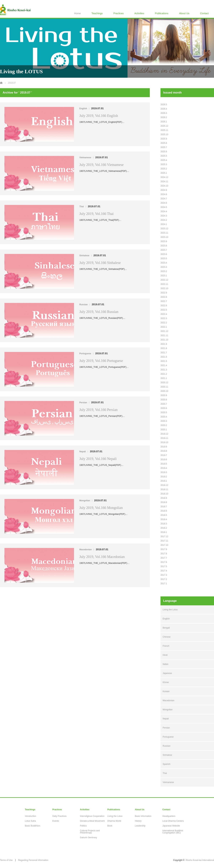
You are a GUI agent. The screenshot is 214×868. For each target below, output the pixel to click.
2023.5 (164, 259)
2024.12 (164, 177)
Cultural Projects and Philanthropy (90, 832)
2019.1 (164, 481)
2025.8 (164, 143)
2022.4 (164, 314)
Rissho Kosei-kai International (200, 860)
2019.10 (164, 442)
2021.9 (164, 344)
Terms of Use (6, 860)
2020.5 (164, 413)
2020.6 (164, 408)
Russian (84, 305)
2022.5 (164, 310)
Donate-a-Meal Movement (92, 821)
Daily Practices (59, 816)
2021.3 (164, 370)
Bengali (166, 628)
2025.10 (164, 135)
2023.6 (164, 254)
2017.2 (164, 579)
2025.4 (164, 160)
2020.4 (164, 417)
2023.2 (164, 271)
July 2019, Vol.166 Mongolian (101, 508)
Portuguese (85, 354)
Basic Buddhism (33, 826)
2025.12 (164, 126)
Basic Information (143, 816)
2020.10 (164, 391)
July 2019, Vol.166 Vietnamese (101, 165)
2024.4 (164, 212)
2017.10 (164, 545)
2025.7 (164, 147)
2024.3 (164, 216)
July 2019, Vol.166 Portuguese (101, 361)
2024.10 (164, 186)
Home (77, 13)
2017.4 (164, 571)
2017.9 (164, 549)
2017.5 (164, 566)
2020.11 (164, 387)
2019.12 (164, 434)
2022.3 (164, 318)
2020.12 (164, 383)
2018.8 (164, 502)
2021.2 (164, 374)
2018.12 (164, 485)
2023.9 (164, 241)
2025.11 (164, 130)
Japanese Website (171, 826)
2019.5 (164, 464)
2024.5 (164, 207)
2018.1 (164, 532)
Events (56, 821)
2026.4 (164, 109)
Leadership (140, 826)
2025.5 (164, 156)
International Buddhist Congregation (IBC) (173, 832)
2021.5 (164, 361)
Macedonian (86, 550)
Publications (162, 13)
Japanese (167, 673)
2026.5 (164, 105)
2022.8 (164, 297)
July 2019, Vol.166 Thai (96, 214)
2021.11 (164, 336)
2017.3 (164, 575)
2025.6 (164, 152)
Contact (204, 13)
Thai (82, 207)
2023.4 (164, 263)
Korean (166, 691)
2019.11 (164, 438)
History (138, 821)
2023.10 (164, 237)
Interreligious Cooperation (92, 816)
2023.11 (164, 233)
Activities (139, 13)
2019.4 (164, 468)
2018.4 (164, 519)
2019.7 (164, 455)
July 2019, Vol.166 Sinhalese (100, 263)
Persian (83, 403)
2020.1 (164, 430)
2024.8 (164, 194)
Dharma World (114, 821)
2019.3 (164, 472)
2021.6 (164, 357)
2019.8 (164, 451)
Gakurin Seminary (88, 838)
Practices (119, 13)
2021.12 (164, 331)
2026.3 (164, 113)
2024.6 (164, 203)
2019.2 (164, 477)
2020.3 (164, 421)
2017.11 (164, 541)
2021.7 (164, 353)
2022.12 (164, 280)
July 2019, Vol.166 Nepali (98, 459)
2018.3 (164, 524)
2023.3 (164, 267)
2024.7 (164, 199)
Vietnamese (85, 158)
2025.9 (164, 139)
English (83, 109)
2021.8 (164, 348)
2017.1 (164, 584)
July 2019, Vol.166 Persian (98, 410)
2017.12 (164, 537)
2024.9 (164, 190)
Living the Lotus (170, 610)
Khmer (166, 682)
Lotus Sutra (30, 821)
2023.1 (164, 276)
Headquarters (169, 816)
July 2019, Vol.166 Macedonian (102, 557)
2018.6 (164, 511)
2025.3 (164, 164)
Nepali (83, 452)
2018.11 (164, 490)
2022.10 (164, 289)
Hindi (165, 655)
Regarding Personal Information (33, 860)
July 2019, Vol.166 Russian (99, 312)
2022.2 (164, 323)
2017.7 (164, 558)
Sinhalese (84, 256)
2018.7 (164, 507)
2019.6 (164, 460)
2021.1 (164, 378)
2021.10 (164, 340)
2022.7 (164, 301)
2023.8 (164, 246)
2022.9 (164, 293)
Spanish (166, 764)
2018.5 (164, 515)
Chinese (167, 637)
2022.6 (164, 306)
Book (110, 826)
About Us (184, 13)
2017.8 (164, 554)
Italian (165, 664)
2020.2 (164, 425)
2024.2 (164, 220)
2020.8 (164, 400)
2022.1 (164, 327)
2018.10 (164, 494)
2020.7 (164, 404)
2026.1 (164, 122)
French (166, 646)
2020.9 (164, 395)
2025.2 (164, 169)
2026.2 (164, 117)
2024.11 (164, 182)
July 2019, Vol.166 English (99, 116)
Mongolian (85, 501)
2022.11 (164, 284)
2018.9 (164, 498)
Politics (83, 826)
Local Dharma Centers (173, 821)
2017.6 (164, 562)
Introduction (31, 816)
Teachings (97, 13)
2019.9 (164, 447)
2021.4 (164, 365)
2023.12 (164, 229)
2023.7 (164, 250)
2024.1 (164, 224)
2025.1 (164, 173)
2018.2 (164, 528)
